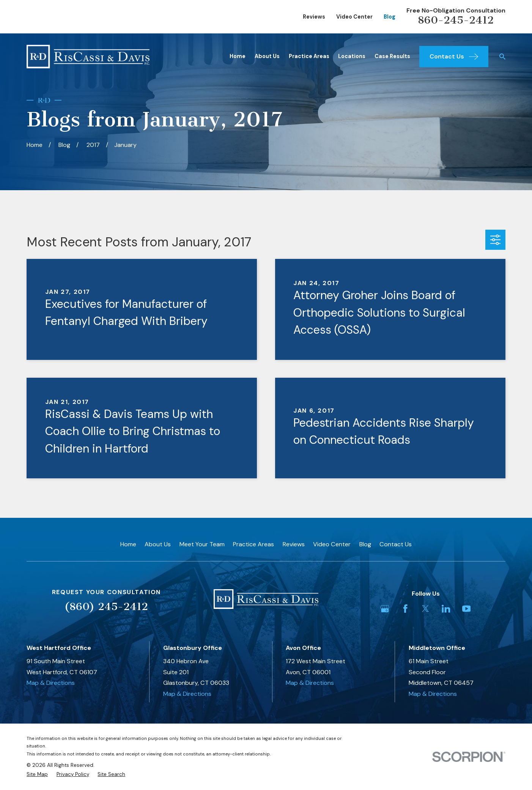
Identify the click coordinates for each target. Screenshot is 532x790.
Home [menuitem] (238, 56)
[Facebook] (405, 609)
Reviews (314, 17)
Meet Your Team (202, 544)
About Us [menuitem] (267, 56)
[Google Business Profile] (385, 609)
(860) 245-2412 (106, 606)
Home (128, 544)
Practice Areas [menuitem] (309, 56)
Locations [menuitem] (352, 56)
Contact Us (396, 544)
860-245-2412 (456, 20)
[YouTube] (467, 609)
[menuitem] (37, 774)
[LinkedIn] (446, 609)
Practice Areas (253, 544)
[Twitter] (426, 609)
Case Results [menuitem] (392, 56)
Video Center (354, 17)
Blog (390, 17)
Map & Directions (51, 683)
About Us (158, 544)
